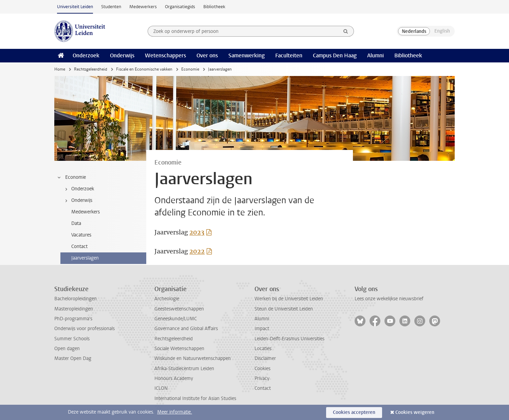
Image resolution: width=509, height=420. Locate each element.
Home (60, 69)
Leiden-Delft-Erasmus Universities (289, 339)
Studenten (111, 7)
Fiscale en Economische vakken (144, 69)
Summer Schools (72, 339)
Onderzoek (86, 55)
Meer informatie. (175, 412)
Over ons (207, 55)
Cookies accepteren (354, 412)
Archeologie (167, 299)
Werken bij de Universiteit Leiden (289, 299)
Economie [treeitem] (71, 177)
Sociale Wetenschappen (179, 349)
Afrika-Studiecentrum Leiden (184, 369)
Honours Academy (174, 378)
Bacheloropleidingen (76, 299)
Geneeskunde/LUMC (176, 319)
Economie (190, 69)
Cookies (262, 369)
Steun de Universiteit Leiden (284, 309)
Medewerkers (143, 7)
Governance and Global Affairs (186, 329)
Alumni (375, 55)
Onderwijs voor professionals (84, 329)
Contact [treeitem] (79, 246)
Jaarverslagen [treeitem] (85, 258)
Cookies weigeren (415, 412)
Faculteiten (289, 55)
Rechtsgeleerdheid (91, 69)
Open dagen (67, 349)
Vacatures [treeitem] (81, 235)
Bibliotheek (214, 7)
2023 (197, 232)
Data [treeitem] (76, 223)
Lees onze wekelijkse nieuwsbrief (389, 299)
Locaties (263, 349)
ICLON (161, 388)
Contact (263, 388)
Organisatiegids (180, 7)
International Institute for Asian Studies (195, 398)
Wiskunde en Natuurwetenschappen (193, 358)
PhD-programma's (73, 319)
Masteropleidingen (74, 309)
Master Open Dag (73, 358)
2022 (197, 251)
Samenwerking (247, 55)
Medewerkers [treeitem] (86, 212)
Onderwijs (122, 55)
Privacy (262, 378)
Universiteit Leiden (75, 7)
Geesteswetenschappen (179, 309)
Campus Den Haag (335, 55)
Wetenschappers (165, 55)
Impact (262, 329)
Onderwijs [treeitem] (78, 201)
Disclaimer (265, 358)
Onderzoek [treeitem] (78, 189)
